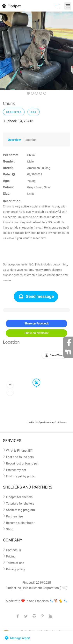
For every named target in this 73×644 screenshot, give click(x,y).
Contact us (13, 550)
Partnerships (15, 516)
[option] (36, 51)
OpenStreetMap (46, 422)
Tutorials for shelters (20, 503)
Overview (14, 140)
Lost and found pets (20, 457)
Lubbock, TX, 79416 (19, 121)
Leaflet (31, 422)
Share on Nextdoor (36, 333)
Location (31, 140)
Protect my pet (16, 470)
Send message (36, 296)
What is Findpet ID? (19, 451)
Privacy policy (16, 569)
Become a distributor (20, 523)
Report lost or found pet (22, 463)
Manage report (17, 638)
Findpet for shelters (19, 497)
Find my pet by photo (21, 476)
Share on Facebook (37, 323)
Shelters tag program (20, 510)
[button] (34, 379)
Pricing (11, 556)
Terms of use (15, 563)
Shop (10, 529)
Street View (56, 355)
